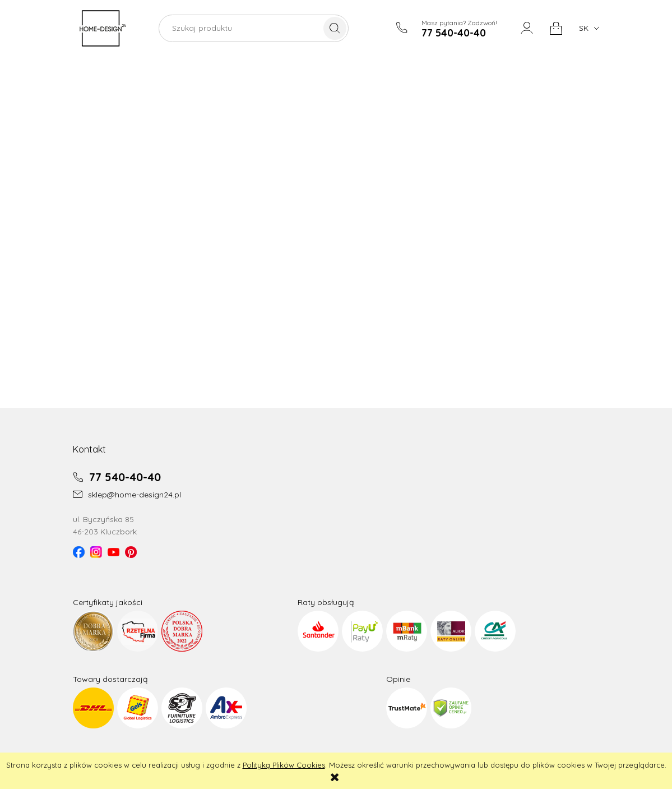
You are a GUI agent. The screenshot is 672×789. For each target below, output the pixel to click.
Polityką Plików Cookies (284, 765)
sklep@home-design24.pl (127, 495)
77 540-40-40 (117, 477)
